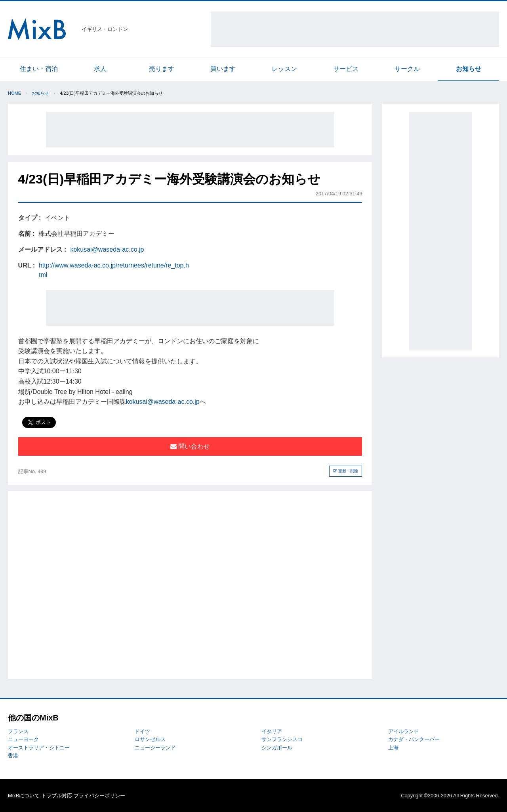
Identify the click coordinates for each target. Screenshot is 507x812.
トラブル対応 (57, 796)
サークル (407, 69)
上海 (393, 748)
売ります (162, 69)
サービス (346, 69)
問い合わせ (190, 446)
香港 (13, 756)
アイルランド (404, 731)
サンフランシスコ (282, 739)
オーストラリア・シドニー (39, 748)
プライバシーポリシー (99, 796)
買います (223, 69)
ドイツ (142, 731)
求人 (100, 69)
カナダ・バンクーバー (414, 739)
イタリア (272, 731)
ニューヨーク (23, 739)
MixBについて (24, 796)
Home (14, 93)
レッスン (284, 69)
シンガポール (277, 748)
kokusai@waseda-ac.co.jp (107, 249)
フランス (18, 731)
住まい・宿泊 (39, 69)
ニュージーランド (155, 748)
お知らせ (469, 69)
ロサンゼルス (150, 739)
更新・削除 (346, 471)
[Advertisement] (355, 29)
